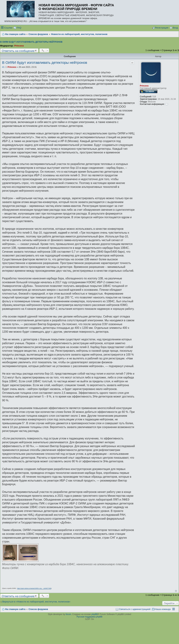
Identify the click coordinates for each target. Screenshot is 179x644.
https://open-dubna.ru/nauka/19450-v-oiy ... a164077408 (34, 588)
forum (68, 614)
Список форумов (38, 609)
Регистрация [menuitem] (162, 28)
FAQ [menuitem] (19, 28)
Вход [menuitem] (175, 28)
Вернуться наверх (176, 591)
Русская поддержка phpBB (89, 617)
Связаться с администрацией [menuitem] (135, 609)
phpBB (95, 614)
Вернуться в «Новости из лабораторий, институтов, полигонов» (36, 602)
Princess (19, 46)
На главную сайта (15, 609)
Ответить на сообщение (18, 51)
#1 (3, 67)
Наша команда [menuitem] (163, 609)
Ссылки (8, 28)
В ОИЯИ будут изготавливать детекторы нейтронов (31, 42)
